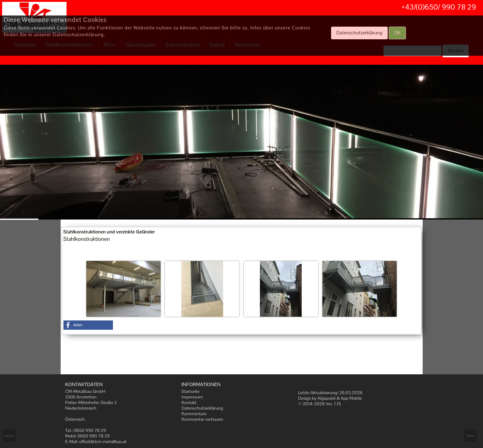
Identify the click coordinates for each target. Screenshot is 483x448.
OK (397, 33)
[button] (88, 325)
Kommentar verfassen (202, 419)
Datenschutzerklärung (202, 408)
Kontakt (189, 402)
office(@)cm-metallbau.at (103, 441)
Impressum (192, 397)
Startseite (191, 391)
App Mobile (351, 398)
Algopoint (327, 398)
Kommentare (194, 414)
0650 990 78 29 (90, 430)
